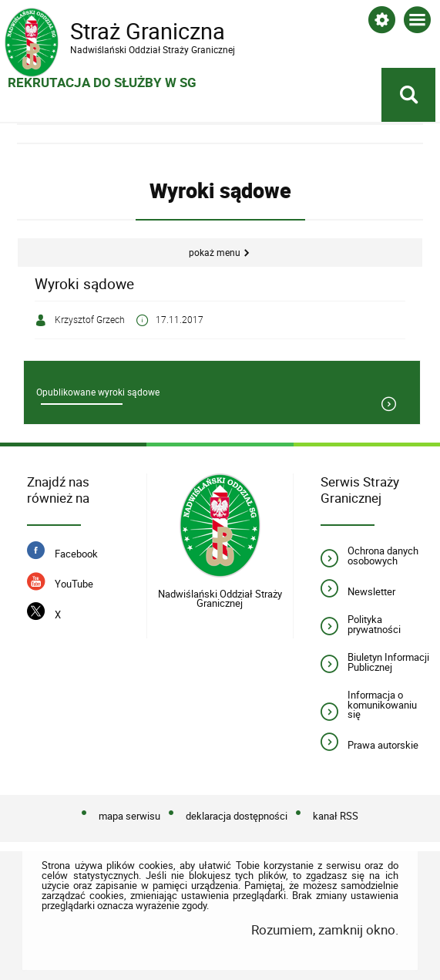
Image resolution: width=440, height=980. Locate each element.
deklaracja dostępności (237, 817)
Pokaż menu (215, 253)
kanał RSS (336, 817)
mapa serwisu (129, 817)
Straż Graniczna (128, 32)
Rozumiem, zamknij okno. (325, 929)
